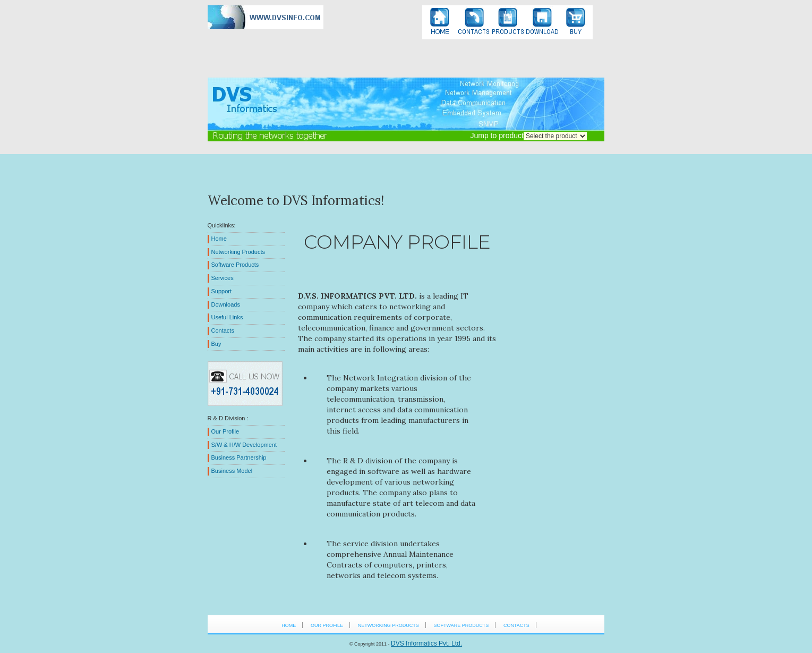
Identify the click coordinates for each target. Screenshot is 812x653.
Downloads (226, 304)
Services (223, 278)
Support (222, 291)
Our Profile (225, 431)
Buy (216, 344)
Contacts (223, 330)
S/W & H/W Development (244, 445)
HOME (289, 625)
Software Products (235, 265)
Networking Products (238, 252)
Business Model (232, 471)
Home (219, 239)
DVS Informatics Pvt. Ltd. (426, 643)
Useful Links (227, 317)
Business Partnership (239, 457)
